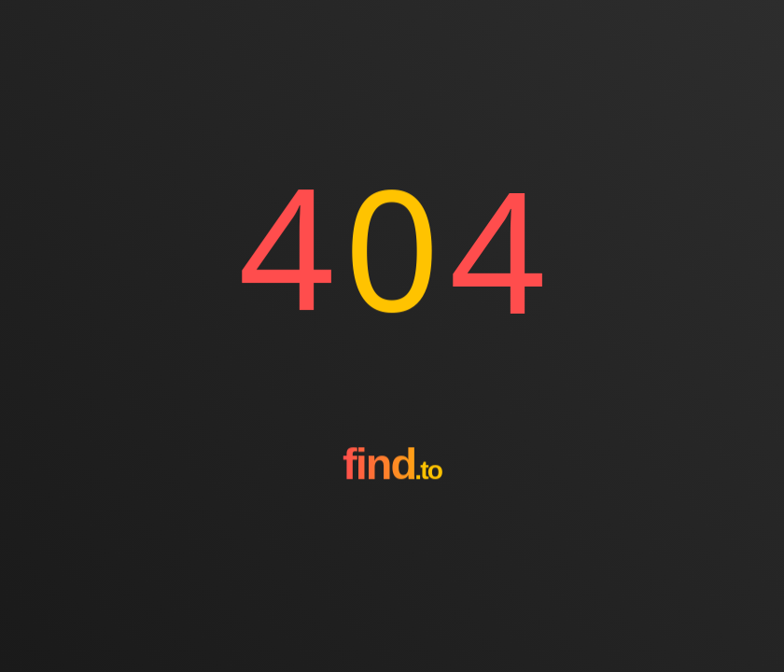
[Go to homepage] (392, 531)
